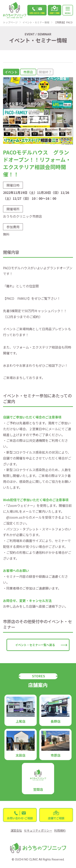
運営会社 (16, 830)
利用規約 (60, 830)
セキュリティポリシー (38, 830)
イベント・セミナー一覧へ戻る (35, 645)
